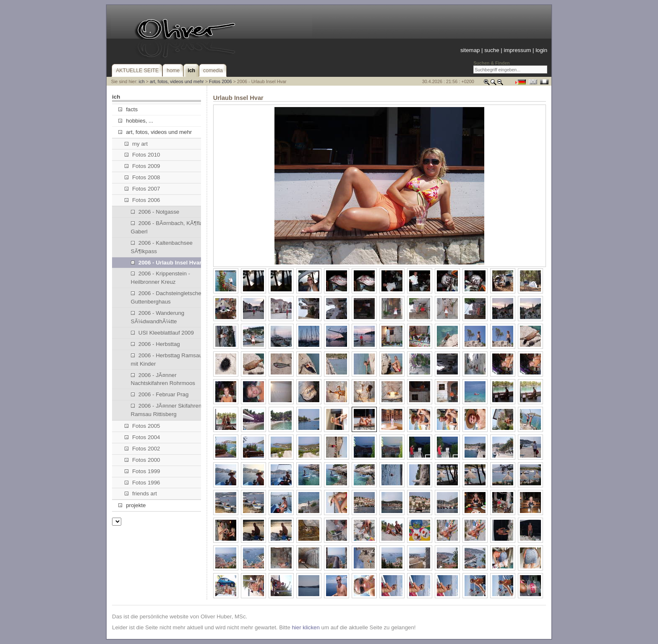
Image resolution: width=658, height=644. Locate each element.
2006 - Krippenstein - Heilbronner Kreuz (161, 278)
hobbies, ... (136, 121)
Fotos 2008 (142, 177)
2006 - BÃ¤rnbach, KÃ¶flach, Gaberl (171, 227)
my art (136, 144)
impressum (517, 50)
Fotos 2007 (142, 189)
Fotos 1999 (142, 471)
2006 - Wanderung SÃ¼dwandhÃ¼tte (158, 317)
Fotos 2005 (142, 426)
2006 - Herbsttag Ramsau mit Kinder (167, 360)
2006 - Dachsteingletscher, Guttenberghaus (168, 297)
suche (492, 50)
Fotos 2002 (142, 449)
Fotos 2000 (142, 460)
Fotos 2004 (142, 437)
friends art (141, 493)
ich (142, 81)
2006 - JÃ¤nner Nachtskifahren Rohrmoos (163, 379)
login (541, 50)
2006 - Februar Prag (160, 394)
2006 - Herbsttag (155, 344)
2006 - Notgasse (155, 212)
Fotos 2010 (142, 155)
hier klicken (305, 627)
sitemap (470, 50)
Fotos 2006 (220, 81)
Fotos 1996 (142, 483)
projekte (132, 505)
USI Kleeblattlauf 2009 (162, 333)
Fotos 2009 (142, 166)
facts (128, 109)
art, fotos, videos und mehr (177, 81)
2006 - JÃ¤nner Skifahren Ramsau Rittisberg (166, 410)
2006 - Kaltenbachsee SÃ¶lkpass (162, 247)
